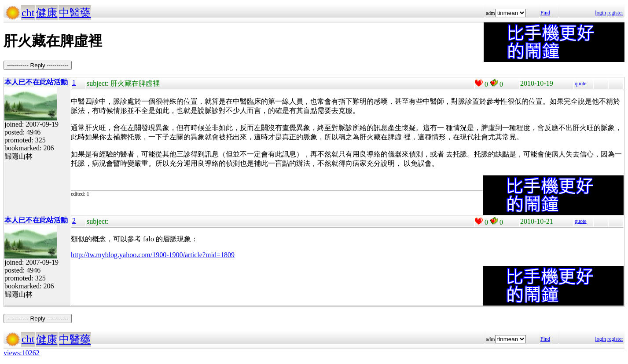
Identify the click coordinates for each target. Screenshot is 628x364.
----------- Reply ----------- (38, 65)
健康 (47, 13)
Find (545, 13)
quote (581, 84)
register (615, 13)
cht (28, 13)
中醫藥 (75, 13)
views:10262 (22, 353)
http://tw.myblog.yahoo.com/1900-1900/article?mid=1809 (153, 255)
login (600, 13)
